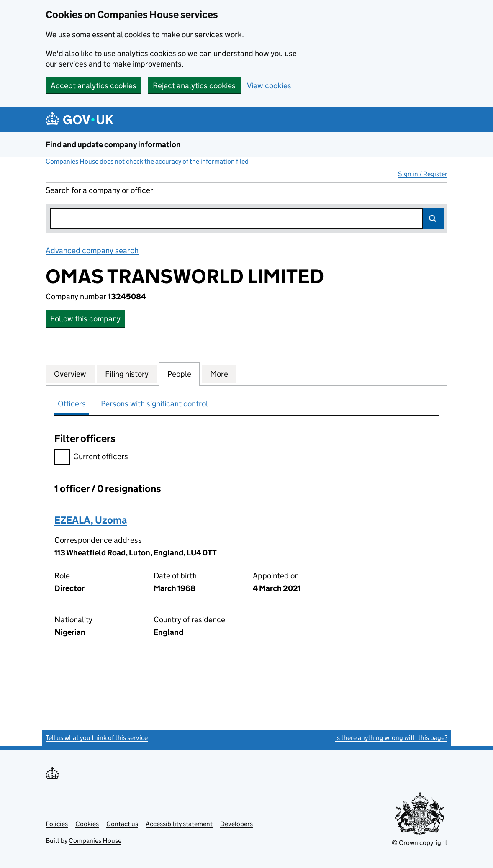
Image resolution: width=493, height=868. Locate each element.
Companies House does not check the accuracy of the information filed (147, 161)
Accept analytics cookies (94, 86)
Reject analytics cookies (194, 86)
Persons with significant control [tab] (154, 404)
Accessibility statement (179, 824)
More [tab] (219, 374)
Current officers (91, 458)
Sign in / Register (423, 174)
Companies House (95, 841)
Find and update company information (113, 145)
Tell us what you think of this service (97, 738)
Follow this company (85, 319)
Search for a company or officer (99, 190)
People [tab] (179, 374)
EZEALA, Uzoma (91, 520)
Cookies (87, 824)
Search (433, 218)
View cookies (269, 86)
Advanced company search (92, 250)
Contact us (122, 824)
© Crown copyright (420, 843)
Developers (236, 824)
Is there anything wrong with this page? (391, 738)
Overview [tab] (70, 374)
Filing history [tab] (127, 374)
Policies (57, 824)
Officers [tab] (72, 404)
